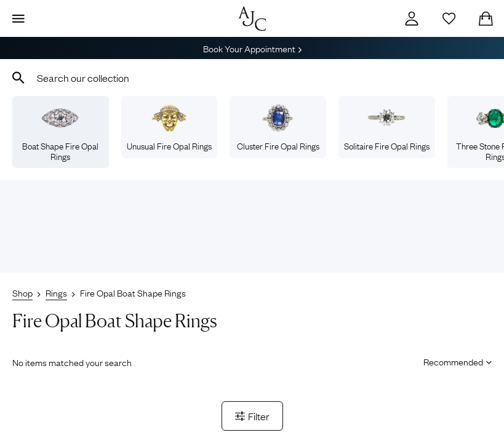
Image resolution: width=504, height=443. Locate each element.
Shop (22, 292)
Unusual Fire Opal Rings (169, 128)
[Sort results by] (453, 361)
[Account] (412, 18)
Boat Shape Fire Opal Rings (60, 133)
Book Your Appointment (252, 48)
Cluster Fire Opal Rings (278, 128)
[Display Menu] (18, 18)
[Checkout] (486, 18)
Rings (56, 292)
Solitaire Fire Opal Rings (387, 128)
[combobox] (252, 78)
